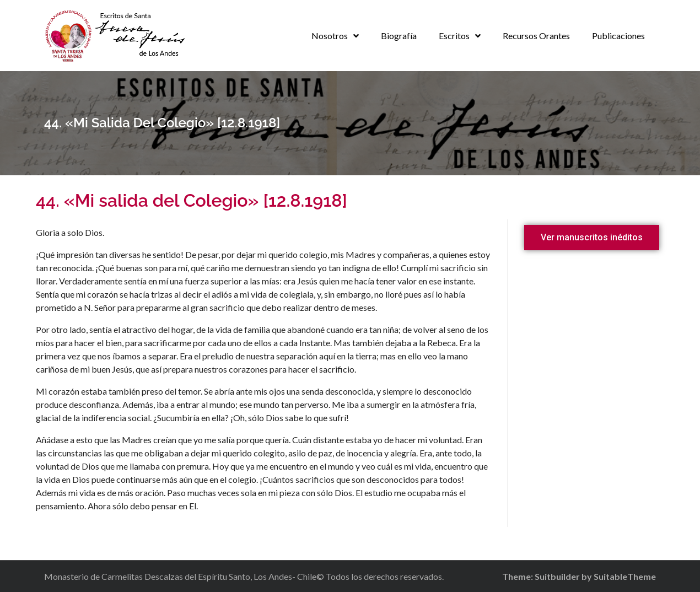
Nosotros (330, 36)
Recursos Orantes (536, 36)
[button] (592, 238)
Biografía (399, 36)
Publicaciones (618, 36)
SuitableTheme (625, 576)
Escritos (454, 36)
